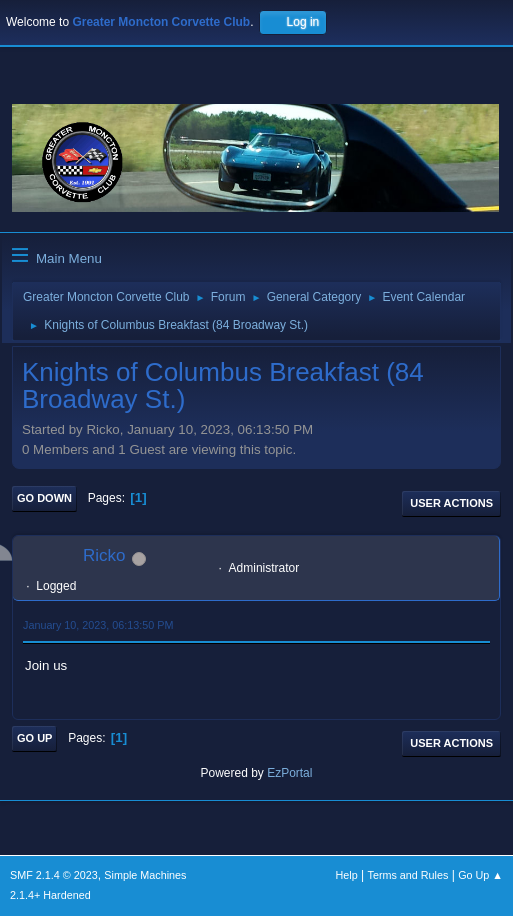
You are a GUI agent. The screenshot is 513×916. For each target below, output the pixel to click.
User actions (451, 503)
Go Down (44, 498)
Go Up (34, 738)
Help (347, 875)
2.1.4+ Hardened (50, 895)
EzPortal (289, 773)
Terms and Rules (408, 875)
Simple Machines (145, 875)
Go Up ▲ (480, 875)
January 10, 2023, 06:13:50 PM (98, 625)
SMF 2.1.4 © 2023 (54, 875)
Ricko (104, 555)
